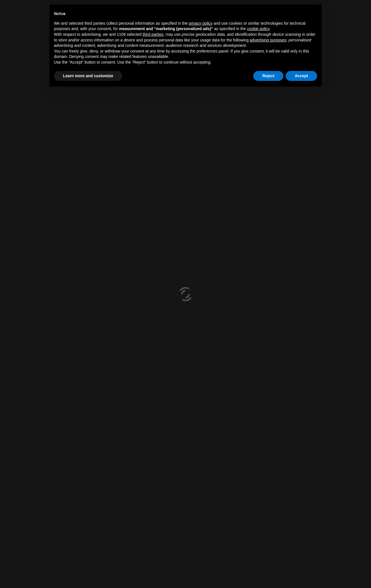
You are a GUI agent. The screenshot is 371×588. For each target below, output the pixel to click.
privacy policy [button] (201, 23)
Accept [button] (301, 76)
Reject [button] (268, 76)
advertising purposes (268, 40)
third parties (153, 34)
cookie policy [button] (258, 29)
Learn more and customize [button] (88, 76)
